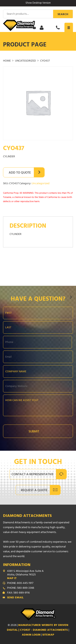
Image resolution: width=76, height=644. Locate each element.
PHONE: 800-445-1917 (20, 583)
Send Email (15, 598)
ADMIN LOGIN (31, 635)
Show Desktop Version (38, 3)
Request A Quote (34, 491)
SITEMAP (48, 635)
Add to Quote (20, 173)
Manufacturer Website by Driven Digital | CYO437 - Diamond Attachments (38, 628)
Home (7, 61)
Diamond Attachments (27, 516)
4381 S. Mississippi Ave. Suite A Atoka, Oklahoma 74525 (40, 575)
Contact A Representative (33, 475)
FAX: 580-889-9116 (18, 593)
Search (63, 15)
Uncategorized (25, 61)
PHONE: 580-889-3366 (21, 588)
